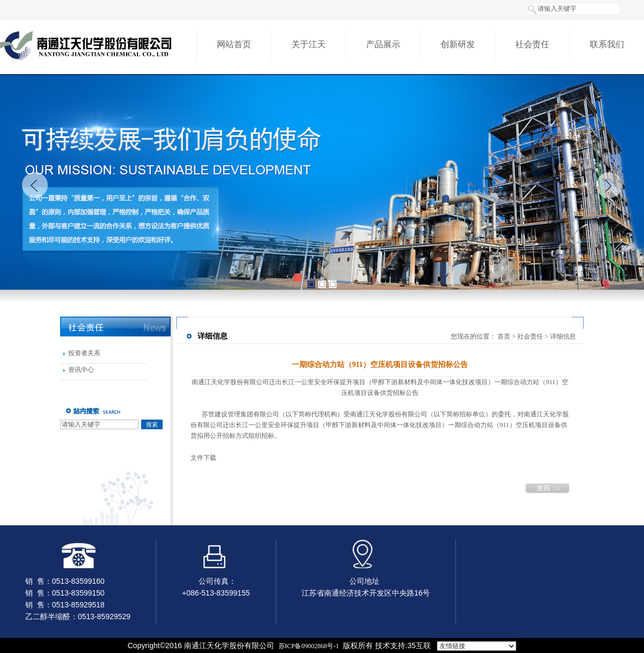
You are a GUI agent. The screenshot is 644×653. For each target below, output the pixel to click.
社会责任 (532, 44)
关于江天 (309, 44)
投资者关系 (84, 353)
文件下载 (203, 458)
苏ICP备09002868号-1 (309, 646)
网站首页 (234, 44)
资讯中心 (81, 370)
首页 (504, 336)
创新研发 (458, 44)
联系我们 (607, 44)
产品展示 (383, 44)
